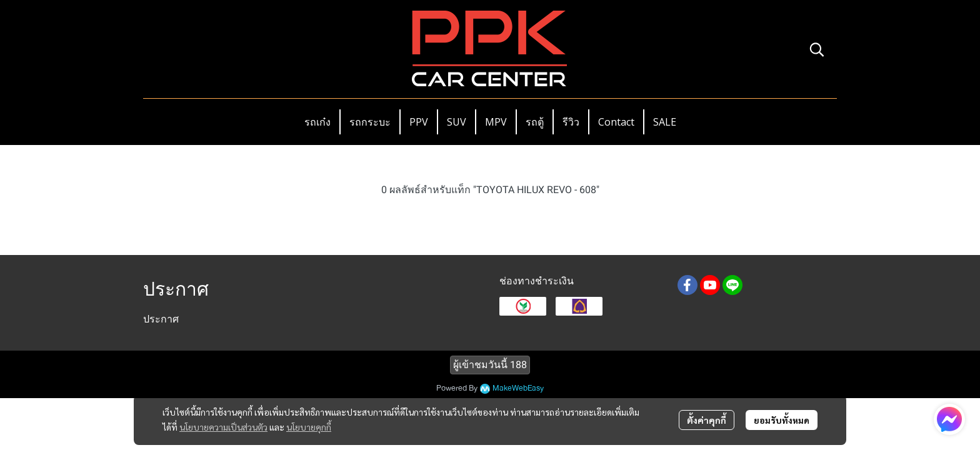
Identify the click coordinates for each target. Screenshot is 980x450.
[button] (817, 49)
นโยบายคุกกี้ (309, 427)
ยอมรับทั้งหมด (782, 420)
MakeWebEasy (518, 388)
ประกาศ (161, 319)
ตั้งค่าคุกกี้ (707, 420)
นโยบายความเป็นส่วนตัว (223, 427)
